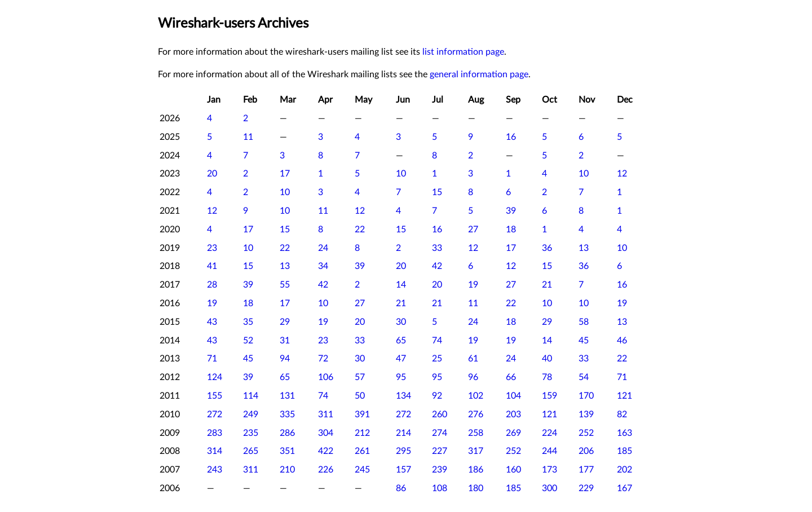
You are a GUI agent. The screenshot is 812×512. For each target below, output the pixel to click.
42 (437, 266)
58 (584, 322)
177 (586, 470)
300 (550, 488)
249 (251, 414)
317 (476, 451)
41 (212, 266)
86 (401, 488)
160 (513, 470)
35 (248, 322)
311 (326, 414)
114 (251, 396)
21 (547, 285)
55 (285, 285)
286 (287, 433)
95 (401, 377)
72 (323, 359)
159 (550, 396)
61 (473, 359)
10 (401, 174)
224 (550, 433)
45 (584, 341)
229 (586, 488)
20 (212, 174)
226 (326, 470)
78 (547, 377)
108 (440, 488)
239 (440, 470)
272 (215, 414)
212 (362, 433)
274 (440, 433)
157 (403, 470)
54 (584, 377)
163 (625, 433)
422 (326, 451)
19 (473, 285)
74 (437, 341)
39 (511, 211)
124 (215, 377)
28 (212, 285)
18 (511, 229)
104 (513, 396)
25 (437, 359)
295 (403, 451)
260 (440, 414)
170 (586, 396)
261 (362, 451)
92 (437, 396)
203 (513, 414)
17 (285, 174)
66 (511, 377)
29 (285, 322)
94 (285, 359)
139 (586, 414)
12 (622, 174)
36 (547, 248)
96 (473, 377)
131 (287, 396)
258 (476, 433)
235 (251, 433)
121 (625, 396)
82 (622, 414)
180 (476, 488)
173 (550, 470)
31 (285, 341)
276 (476, 414)
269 (513, 433)
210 (287, 470)
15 (437, 192)
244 (550, 451)
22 (360, 229)
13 (584, 248)
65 (401, 341)
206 (586, 451)
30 (401, 322)
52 (248, 341)
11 (248, 137)
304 (326, 433)
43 (212, 322)
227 (440, 451)
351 (287, 451)
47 (401, 359)
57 (360, 377)
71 (212, 359)
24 (323, 248)
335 (287, 414)
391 (362, 414)
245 (362, 470)
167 (625, 488)
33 (437, 248)
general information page (479, 74)
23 (212, 248)
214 (403, 433)
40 (547, 359)
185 (625, 451)
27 (473, 229)
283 (215, 433)
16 (511, 137)
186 (476, 470)
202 (625, 470)
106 (326, 377)
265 (251, 451)
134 (403, 396)
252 (586, 433)
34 (323, 266)
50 (360, 396)
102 (476, 396)
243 (215, 470)
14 (401, 285)
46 (622, 341)
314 (215, 451)
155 (215, 396)
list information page (463, 52)
